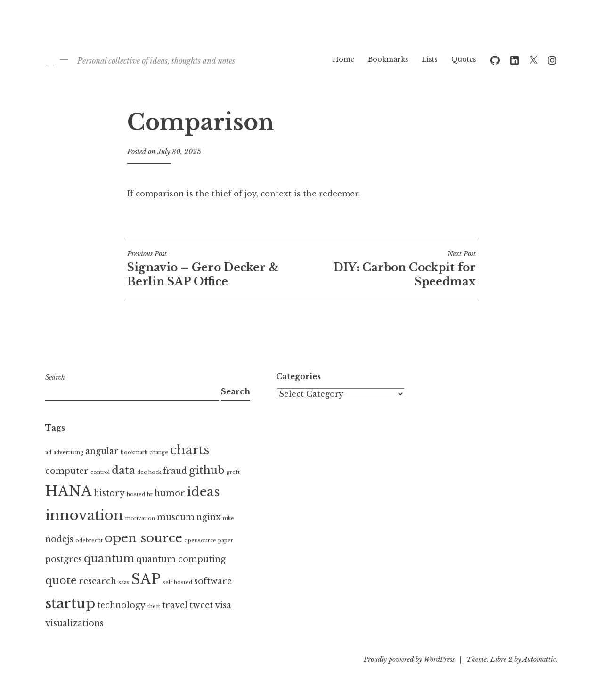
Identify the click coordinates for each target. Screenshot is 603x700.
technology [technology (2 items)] (121, 605)
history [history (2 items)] (109, 493)
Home (343, 59)
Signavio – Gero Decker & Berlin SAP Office (214, 269)
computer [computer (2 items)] (67, 471)
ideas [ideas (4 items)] (203, 492)
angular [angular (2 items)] (102, 451)
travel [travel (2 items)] (175, 605)
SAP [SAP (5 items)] (146, 579)
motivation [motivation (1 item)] (140, 518)
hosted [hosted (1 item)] (136, 494)
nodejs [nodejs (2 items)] (59, 539)
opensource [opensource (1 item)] (200, 541)
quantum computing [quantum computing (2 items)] (181, 559)
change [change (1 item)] (159, 452)
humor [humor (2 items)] (170, 493)
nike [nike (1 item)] (228, 518)
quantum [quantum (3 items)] (109, 558)
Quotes (464, 59)
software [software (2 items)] (213, 581)
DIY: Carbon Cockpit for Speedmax (389, 269)
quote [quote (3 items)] (61, 580)
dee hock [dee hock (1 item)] (149, 472)
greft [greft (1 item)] (233, 472)
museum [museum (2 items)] (176, 517)
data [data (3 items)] (123, 470)
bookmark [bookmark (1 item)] (134, 452)
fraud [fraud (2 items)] (175, 471)
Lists (430, 59)
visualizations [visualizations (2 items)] (74, 623)
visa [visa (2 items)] (223, 605)
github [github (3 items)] (207, 470)
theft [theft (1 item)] (154, 606)
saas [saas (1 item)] (124, 582)
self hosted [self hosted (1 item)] (177, 582)
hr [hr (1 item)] (150, 494)
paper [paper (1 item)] (226, 541)
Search (55, 377)
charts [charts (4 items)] (190, 450)
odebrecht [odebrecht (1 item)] (89, 541)
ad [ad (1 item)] (48, 452)
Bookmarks (388, 59)
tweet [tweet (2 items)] (201, 605)
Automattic (539, 659)
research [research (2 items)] (98, 581)
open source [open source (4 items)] (143, 538)
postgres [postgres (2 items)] (64, 559)
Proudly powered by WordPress (409, 659)
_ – (57, 59)
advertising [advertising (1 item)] (68, 452)
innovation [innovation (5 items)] (84, 515)
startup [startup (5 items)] (70, 603)
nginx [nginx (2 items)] (209, 517)
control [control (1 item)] (100, 472)
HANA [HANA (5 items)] (69, 491)
